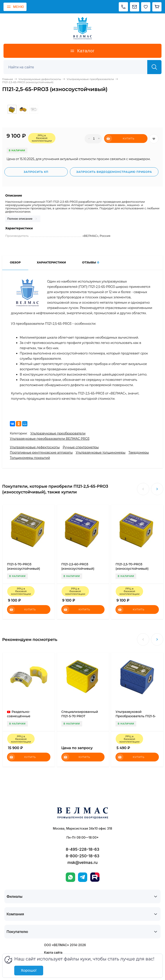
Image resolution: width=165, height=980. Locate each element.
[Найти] (154, 67)
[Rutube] (95, 877)
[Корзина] (157, 7)
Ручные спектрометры (81, 447)
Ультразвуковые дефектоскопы (35, 447)
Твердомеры (139, 453)
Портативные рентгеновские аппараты (41, 453)
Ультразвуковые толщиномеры (100, 453)
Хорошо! (29, 970)
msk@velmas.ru (83, 862)
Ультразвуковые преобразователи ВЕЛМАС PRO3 (50, 439)
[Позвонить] (123, 7)
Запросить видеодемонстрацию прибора (114, 172)
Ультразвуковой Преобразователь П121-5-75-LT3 (136, 716)
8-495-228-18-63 (82, 849)
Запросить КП (36, 172)
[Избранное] (146, 7)
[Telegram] (83, 877)
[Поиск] (78, 67)
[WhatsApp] (70, 877)
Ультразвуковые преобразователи (58, 433)
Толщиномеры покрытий (30, 458)
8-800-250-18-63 (83, 856)
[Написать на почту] (135, 7)
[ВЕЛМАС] (82, 28)
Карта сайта (53, 952)
